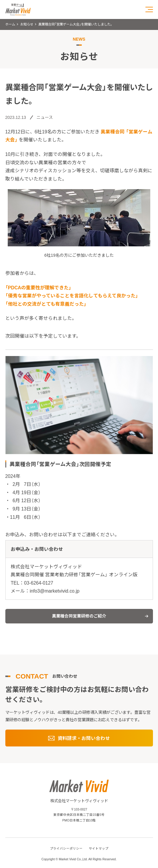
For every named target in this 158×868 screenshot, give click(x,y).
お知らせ (27, 24)
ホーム (10, 24)
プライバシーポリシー (66, 848)
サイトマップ (99, 848)
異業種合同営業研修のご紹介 (79, 616)
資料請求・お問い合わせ (84, 738)
